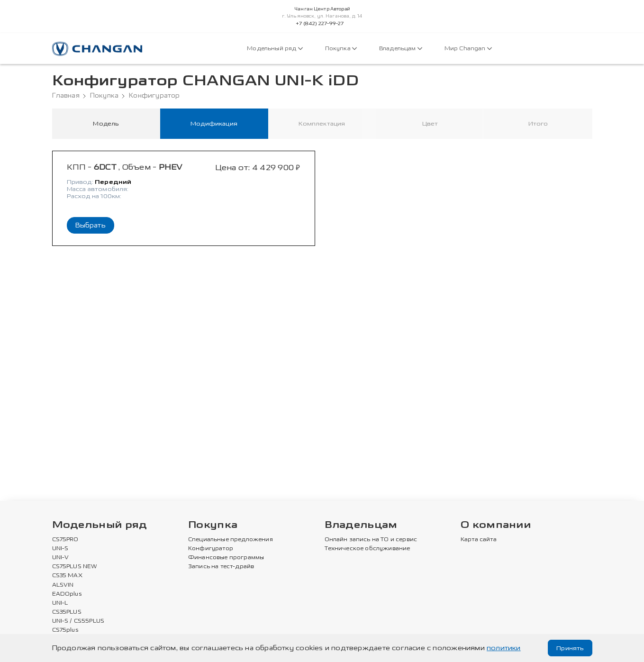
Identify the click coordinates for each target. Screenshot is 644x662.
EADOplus (67, 595)
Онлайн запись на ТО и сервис (371, 540)
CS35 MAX (67, 576)
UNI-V (61, 558)
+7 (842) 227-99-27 (320, 24)
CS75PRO (65, 540)
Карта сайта (479, 540)
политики (504, 648)
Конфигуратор (154, 96)
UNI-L (60, 604)
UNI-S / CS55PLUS (78, 622)
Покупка (341, 49)
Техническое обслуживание (367, 549)
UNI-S (60, 549)
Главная (66, 96)
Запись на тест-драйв (221, 567)
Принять (569, 648)
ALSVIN (63, 586)
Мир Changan (468, 49)
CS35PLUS (67, 613)
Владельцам (401, 49)
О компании (496, 526)
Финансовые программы (226, 558)
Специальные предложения (231, 540)
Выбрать (91, 227)
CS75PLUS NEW (75, 567)
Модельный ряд (275, 49)
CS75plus (65, 631)
